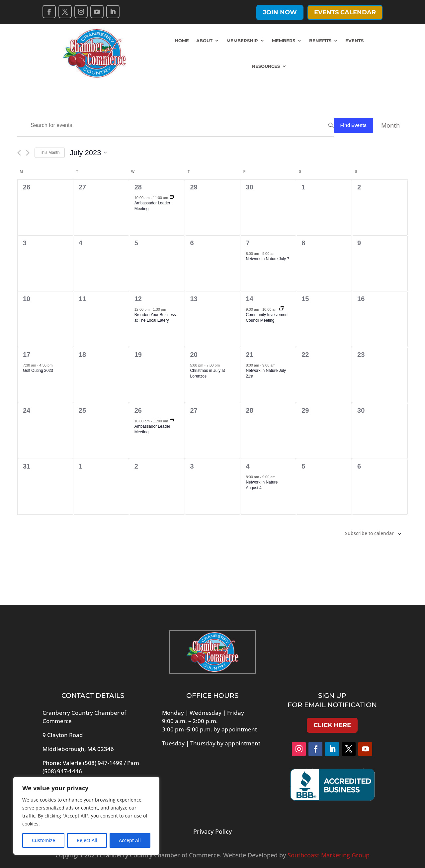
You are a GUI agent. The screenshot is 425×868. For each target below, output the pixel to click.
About (204, 41)
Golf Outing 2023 (38, 371)
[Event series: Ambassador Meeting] (172, 197)
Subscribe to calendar (369, 533)
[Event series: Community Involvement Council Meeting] (282, 309)
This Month (50, 153)
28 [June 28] (138, 187)
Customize (43, 840)
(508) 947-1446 (62, 771)
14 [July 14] (249, 299)
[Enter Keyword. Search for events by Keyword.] (175, 125)
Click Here (332, 725)
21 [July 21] (249, 355)
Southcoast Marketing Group (329, 855)
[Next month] (28, 153)
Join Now (280, 12)
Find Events (353, 125)
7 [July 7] (248, 243)
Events (354, 41)
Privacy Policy (212, 831)
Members (284, 41)
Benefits (320, 41)
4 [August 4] (248, 466)
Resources (266, 66)
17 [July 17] (27, 355)
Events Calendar (345, 12)
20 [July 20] (194, 355)
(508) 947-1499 (103, 763)
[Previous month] (19, 153)
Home (182, 41)
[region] (86, 816)
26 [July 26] (138, 410)
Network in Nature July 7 (267, 259)
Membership (242, 41)
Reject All (87, 840)
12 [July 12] (138, 299)
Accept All (130, 840)
